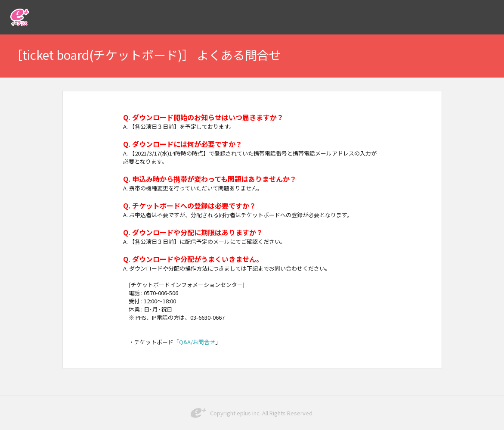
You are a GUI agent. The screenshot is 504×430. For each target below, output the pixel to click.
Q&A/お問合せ (197, 342)
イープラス (20, 17)
